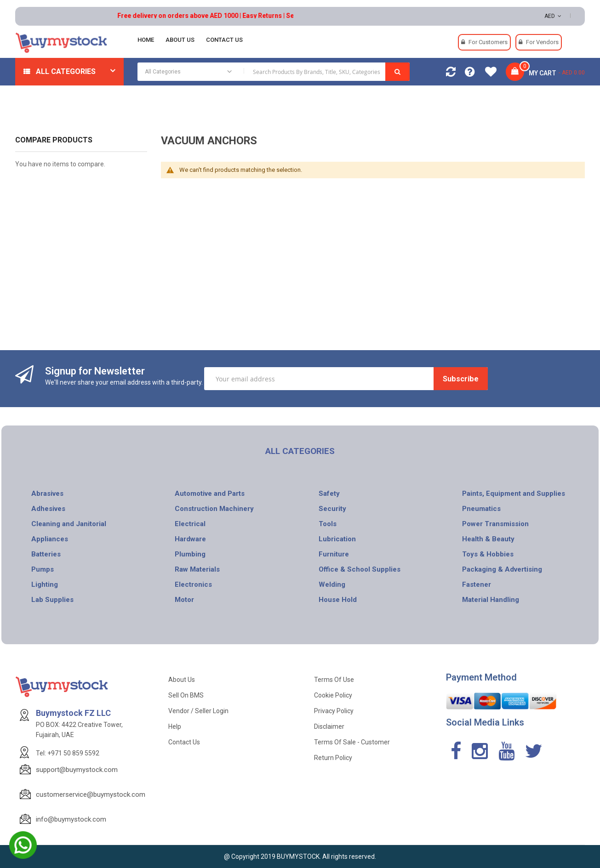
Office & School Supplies (360, 569)
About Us (182, 680)
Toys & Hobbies (488, 554)
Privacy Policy (334, 711)
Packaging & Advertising (502, 569)
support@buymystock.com (77, 770)
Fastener (477, 584)
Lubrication (337, 539)
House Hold (338, 600)
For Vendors (542, 42)
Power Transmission (495, 524)
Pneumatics (481, 509)
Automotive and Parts (210, 494)
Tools (328, 524)
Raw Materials (197, 569)
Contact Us (184, 742)
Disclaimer (329, 726)
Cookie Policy (333, 695)
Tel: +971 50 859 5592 (68, 753)
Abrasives (47, 494)
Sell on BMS (186, 695)
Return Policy (333, 758)
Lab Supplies (52, 600)
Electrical (190, 524)
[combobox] (274, 72)
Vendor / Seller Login (198, 711)
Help (175, 726)
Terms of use (334, 680)
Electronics (193, 584)
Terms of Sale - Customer (352, 742)
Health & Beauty (488, 539)
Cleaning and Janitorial (69, 524)
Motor (184, 600)
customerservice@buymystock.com (91, 794)
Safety (329, 494)
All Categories (66, 71)
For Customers (488, 42)
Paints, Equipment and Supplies (514, 494)
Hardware (190, 539)
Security (332, 509)
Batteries (46, 554)
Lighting (45, 584)
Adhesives (48, 509)
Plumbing (190, 554)
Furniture (334, 554)
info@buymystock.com (71, 819)
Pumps (43, 569)
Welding (332, 584)
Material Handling (491, 600)
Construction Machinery (214, 509)
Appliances (50, 539)
